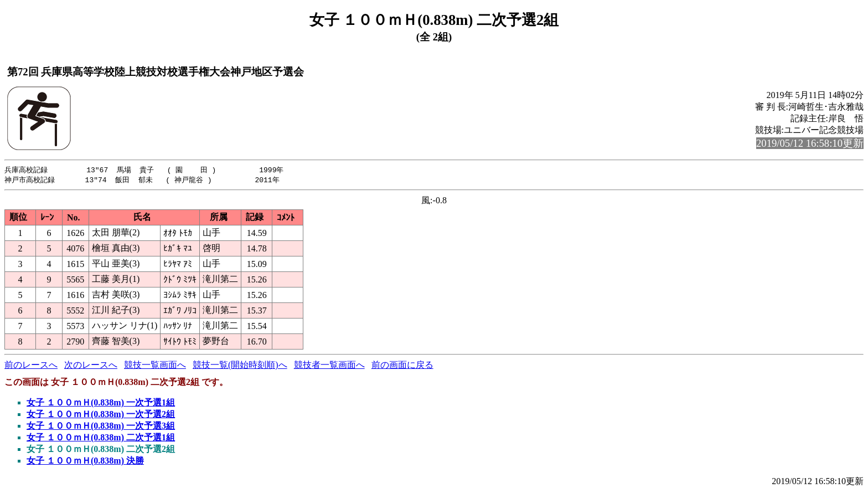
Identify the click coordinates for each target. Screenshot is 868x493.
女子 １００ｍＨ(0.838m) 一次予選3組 (101, 427)
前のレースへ (31, 366)
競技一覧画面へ (155, 366)
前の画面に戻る (402, 366)
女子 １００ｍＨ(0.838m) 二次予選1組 (101, 438)
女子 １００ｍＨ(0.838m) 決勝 (85, 462)
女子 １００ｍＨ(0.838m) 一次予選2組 (101, 415)
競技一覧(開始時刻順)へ (240, 366)
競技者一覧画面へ (329, 366)
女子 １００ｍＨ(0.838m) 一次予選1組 (101, 404)
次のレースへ (91, 366)
